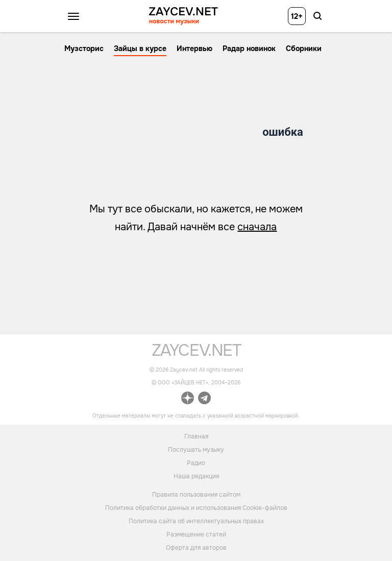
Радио (196, 462)
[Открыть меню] (73, 16)
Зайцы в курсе (140, 48)
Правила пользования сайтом (196, 495)
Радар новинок (249, 48)
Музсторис (84, 48)
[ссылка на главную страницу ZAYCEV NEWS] (183, 16)
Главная (196, 436)
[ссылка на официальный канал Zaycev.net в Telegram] (204, 399)
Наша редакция (196, 476)
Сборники (304, 48)
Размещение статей (196, 534)
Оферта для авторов (196, 548)
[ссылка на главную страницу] (196, 353)
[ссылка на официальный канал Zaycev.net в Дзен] (188, 399)
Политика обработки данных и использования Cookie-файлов (196, 508)
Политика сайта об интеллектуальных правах (196, 521)
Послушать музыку (196, 449)
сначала (257, 227)
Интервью (194, 48)
